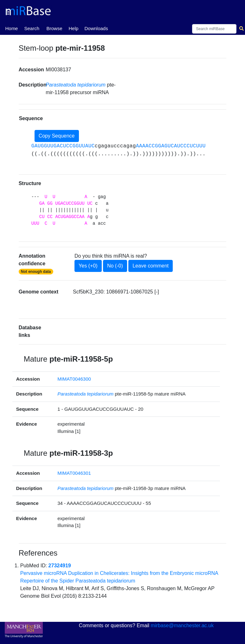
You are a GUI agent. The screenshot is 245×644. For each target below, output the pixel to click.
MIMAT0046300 (74, 379)
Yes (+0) (88, 266)
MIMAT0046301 (74, 473)
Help (73, 28)
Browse (54, 28)
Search (32, 28)
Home (11, 28)
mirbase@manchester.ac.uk (182, 625)
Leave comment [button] (151, 266)
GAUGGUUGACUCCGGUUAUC (63, 146)
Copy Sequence (57, 136)
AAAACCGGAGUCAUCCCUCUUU (171, 146)
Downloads (96, 28)
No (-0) (115, 266)
